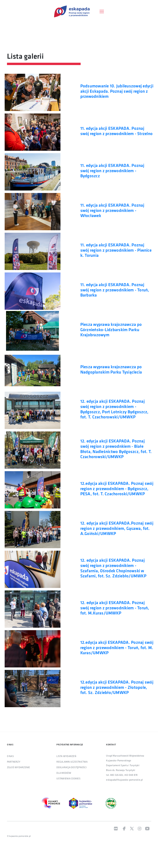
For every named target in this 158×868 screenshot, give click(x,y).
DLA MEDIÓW (64, 773)
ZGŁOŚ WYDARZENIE (19, 768)
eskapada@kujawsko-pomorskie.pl (124, 780)
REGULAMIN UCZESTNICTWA (72, 762)
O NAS (10, 756)
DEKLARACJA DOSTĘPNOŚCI (71, 768)
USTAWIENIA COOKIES (68, 779)
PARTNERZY (14, 762)
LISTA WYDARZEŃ (66, 756)
